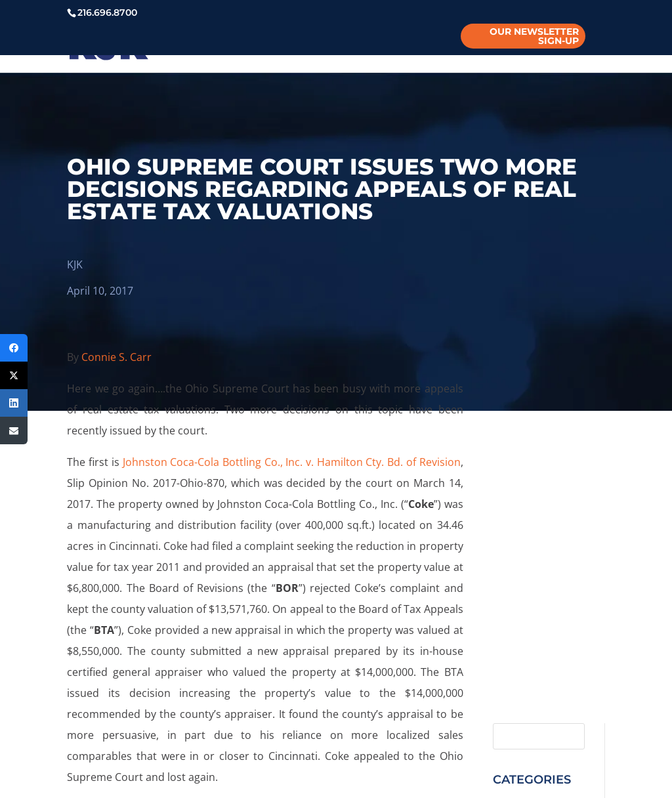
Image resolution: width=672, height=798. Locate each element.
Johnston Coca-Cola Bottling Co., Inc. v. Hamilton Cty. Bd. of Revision (292, 462)
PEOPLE (183, 46)
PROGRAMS (342, 46)
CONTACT (495, 46)
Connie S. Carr (116, 357)
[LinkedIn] (14, 403)
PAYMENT (557, 46)
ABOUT (118, 46)
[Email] (14, 430)
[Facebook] (14, 348)
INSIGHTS (421, 46)
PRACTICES (259, 46)
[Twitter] (14, 375)
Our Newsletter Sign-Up (534, 36)
